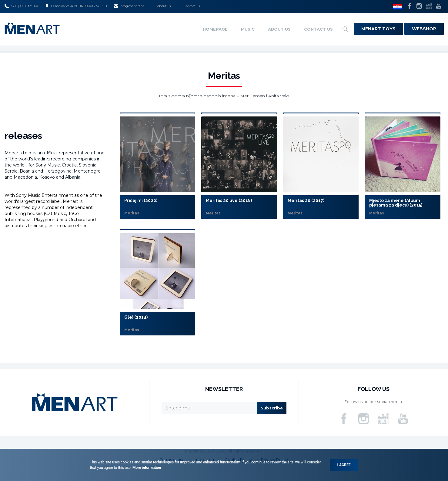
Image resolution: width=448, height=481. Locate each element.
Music (248, 29)
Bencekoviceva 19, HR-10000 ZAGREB (76, 6)
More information (146, 468)
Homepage (215, 29)
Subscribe (272, 408)
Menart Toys (378, 29)
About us (164, 6)
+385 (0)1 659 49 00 (21, 6)
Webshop (424, 29)
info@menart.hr (129, 6)
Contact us (192, 6)
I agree (344, 465)
